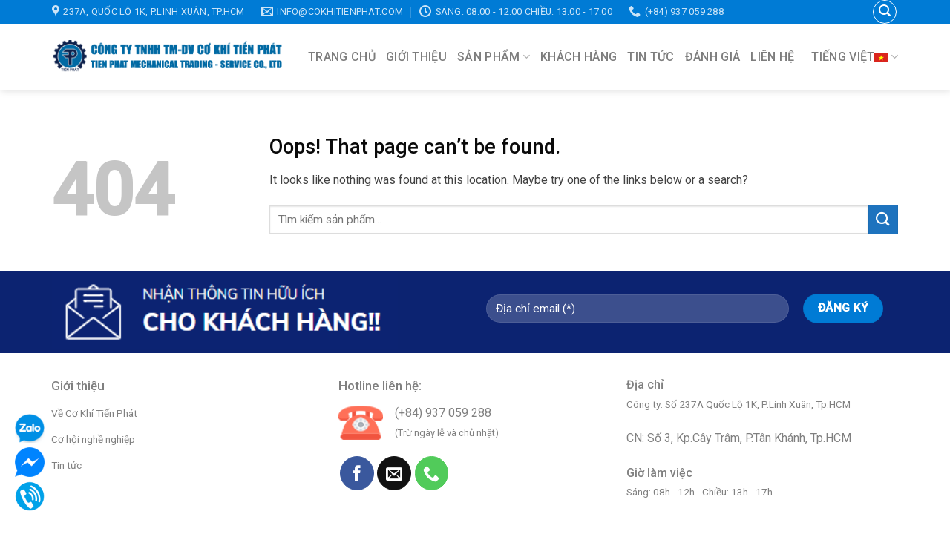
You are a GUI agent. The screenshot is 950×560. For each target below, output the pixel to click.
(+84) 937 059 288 (443, 413)
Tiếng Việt (855, 57)
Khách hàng (579, 57)
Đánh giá (713, 57)
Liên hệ (772, 57)
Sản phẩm (494, 57)
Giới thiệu (416, 57)
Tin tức (651, 57)
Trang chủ (342, 57)
